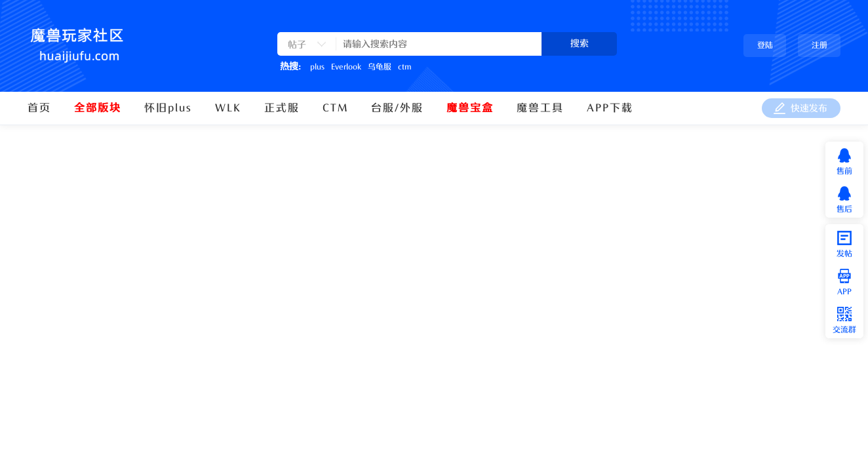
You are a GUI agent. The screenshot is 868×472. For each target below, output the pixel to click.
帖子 (297, 45)
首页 (39, 108)
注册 (819, 45)
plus (317, 67)
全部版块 (98, 108)
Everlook (346, 67)
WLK (228, 108)
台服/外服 (397, 108)
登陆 (765, 45)
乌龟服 (380, 67)
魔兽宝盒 (470, 108)
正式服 (282, 108)
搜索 (580, 44)
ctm (404, 67)
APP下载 (610, 108)
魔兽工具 (540, 108)
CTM (335, 108)
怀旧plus (168, 108)
